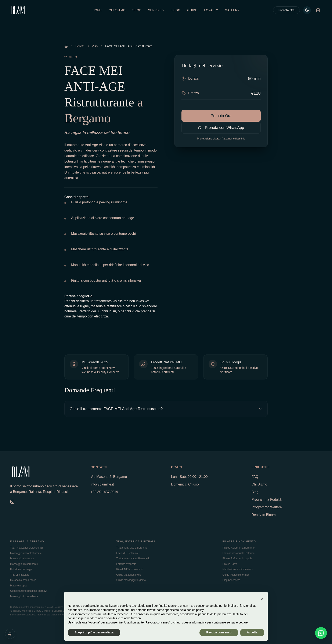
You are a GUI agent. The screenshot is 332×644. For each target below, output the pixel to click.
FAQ (255, 477)
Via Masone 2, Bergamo (109, 477)
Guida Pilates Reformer (236, 575)
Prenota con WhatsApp (221, 128)
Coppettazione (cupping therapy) (29, 591)
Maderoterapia (18, 586)
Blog (176, 10)
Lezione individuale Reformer (239, 553)
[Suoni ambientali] (10, 634)
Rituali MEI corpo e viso (130, 569)
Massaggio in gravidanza (24, 596)
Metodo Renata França (23, 580)
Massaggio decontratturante (26, 553)
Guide (192, 10)
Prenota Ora (286, 10)
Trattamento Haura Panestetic (133, 559)
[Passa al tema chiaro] (307, 10)
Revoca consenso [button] (219, 632)
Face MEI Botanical (127, 553)
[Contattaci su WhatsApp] (321, 633)
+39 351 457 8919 (104, 492)
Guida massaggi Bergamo (131, 580)
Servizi (80, 46)
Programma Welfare (267, 507)
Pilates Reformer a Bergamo (239, 548)
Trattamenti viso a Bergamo (132, 548)
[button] (262, 599)
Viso (95, 46)
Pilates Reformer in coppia (237, 559)
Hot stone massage (21, 569)
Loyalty (211, 10)
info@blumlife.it (102, 484)
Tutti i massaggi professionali (26, 548)
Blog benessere (231, 580)
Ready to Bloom (264, 515)
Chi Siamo (117, 10)
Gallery (232, 10)
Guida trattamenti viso (129, 575)
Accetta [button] (252, 632)
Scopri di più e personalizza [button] (94, 632)
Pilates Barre (230, 564)
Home (97, 10)
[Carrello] (318, 10)
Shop (137, 10)
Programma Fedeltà (266, 500)
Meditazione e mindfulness (238, 569)
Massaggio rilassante (22, 559)
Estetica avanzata (126, 564)
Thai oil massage (20, 575)
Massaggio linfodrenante (24, 564)
